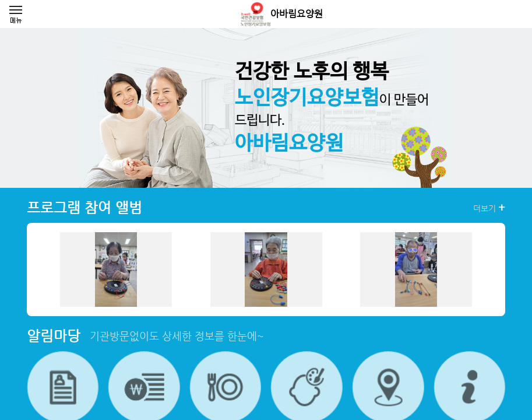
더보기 (489, 208)
